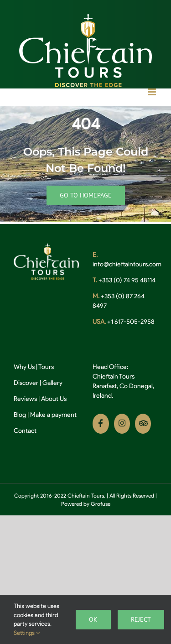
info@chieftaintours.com (127, 264)
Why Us (24, 367)
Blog (20, 415)
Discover (26, 383)
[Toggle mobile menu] (153, 92)
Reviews (25, 399)
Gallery (52, 383)
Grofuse (101, 504)
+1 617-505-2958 (130, 322)
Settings (27, 633)
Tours (46, 367)
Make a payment (53, 415)
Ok (93, 619)
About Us (54, 399)
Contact (25, 431)
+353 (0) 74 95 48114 (126, 280)
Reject (141, 619)
